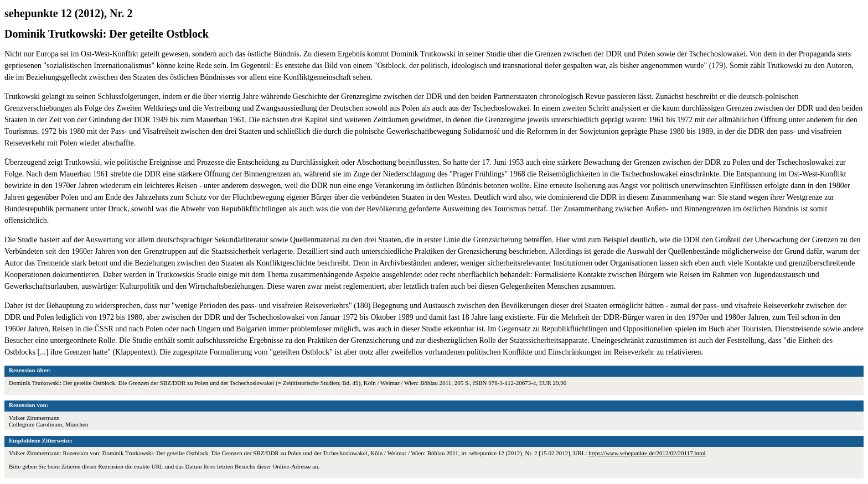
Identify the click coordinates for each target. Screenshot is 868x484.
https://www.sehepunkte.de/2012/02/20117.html (647, 453)
